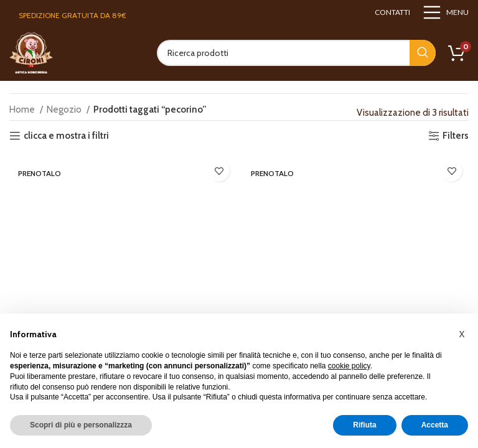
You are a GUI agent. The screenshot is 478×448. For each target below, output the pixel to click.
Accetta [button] (435, 425)
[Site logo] (31, 52)
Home (23, 110)
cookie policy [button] (349, 366)
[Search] (296, 53)
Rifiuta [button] (364, 425)
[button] (462, 334)
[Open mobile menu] (446, 12)
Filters (456, 136)
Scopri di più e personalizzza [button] (81, 425)
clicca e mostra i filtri (66, 136)
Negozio (65, 110)
